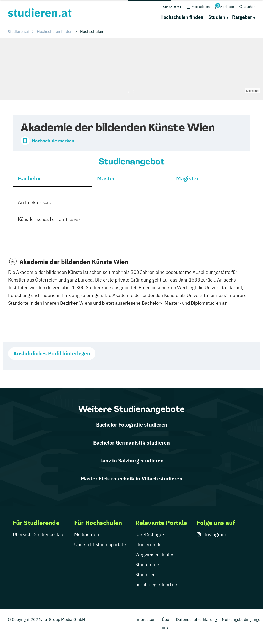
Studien (217, 17)
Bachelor (30, 178)
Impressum (146, 619)
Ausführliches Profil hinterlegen (52, 353)
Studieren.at (18, 31)
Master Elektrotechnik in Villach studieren (132, 479)
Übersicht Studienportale (39, 534)
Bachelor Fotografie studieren (132, 425)
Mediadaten (87, 534)
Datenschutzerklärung (196, 619)
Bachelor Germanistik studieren (131, 443)
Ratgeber (242, 17)
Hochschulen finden (182, 17)
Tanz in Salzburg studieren (132, 461)
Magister (187, 178)
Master (106, 178)
